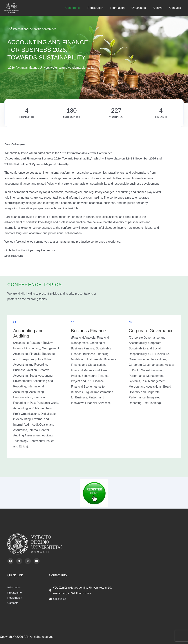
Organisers (141, 8)
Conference (78, 8)
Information (121, 8)
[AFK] (11, 8)
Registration (100, 8)
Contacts (176, 8)
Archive (159, 8)
